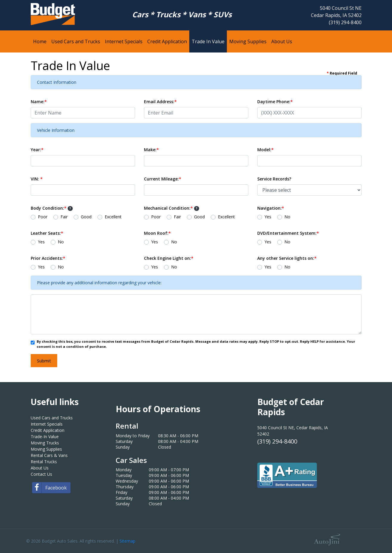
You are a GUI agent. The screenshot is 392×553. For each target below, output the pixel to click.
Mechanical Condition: (172, 208)
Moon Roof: (157, 233)
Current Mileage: (163, 179)
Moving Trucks (45, 443)
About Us (40, 468)
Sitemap (127, 541)
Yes (268, 217)
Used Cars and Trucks (52, 418)
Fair (64, 217)
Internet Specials (47, 424)
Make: (151, 150)
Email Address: (160, 102)
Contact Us (41, 474)
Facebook (49, 488)
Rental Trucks (44, 462)
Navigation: (271, 208)
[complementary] (374, 535)
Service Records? (274, 179)
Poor (43, 217)
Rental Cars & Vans (49, 455)
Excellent (113, 217)
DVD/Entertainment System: (288, 233)
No (287, 217)
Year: (37, 150)
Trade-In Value (45, 437)
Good (86, 217)
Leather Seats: (47, 233)
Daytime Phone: (275, 102)
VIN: (37, 179)
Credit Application (48, 430)
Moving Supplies (46, 449)
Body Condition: (52, 208)
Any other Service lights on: (287, 258)
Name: (39, 102)
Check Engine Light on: (169, 258)
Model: (265, 150)
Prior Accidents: (48, 258)
